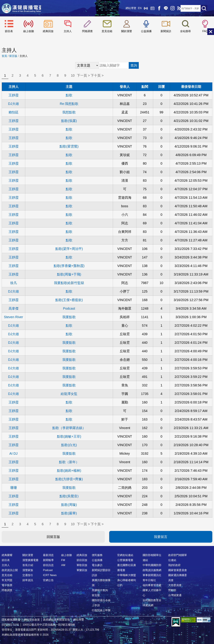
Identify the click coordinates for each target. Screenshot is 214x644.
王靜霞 (14, 95)
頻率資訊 (28, 580)
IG (171, 8)
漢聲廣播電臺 (23, 8)
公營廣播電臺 (125, 560)
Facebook (157, 8)
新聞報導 (48, 560)
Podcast (69, 308)
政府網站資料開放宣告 (57, 620)
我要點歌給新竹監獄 (69, 283)
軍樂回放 (82, 570)
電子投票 (7, 585)
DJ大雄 (13, 104)
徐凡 (14, 283)
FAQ (205, 31)
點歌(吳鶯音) (69, 496)
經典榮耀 (7, 555)
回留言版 (53, 537)
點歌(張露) (69, 121)
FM (63, 560)
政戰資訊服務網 (152, 570)
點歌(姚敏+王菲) (69, 436)
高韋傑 (14, 308)
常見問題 (7, 580)
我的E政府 (174, 565)
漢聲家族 (28, 570)
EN (138, 8)
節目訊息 (48, 565)
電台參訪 (97, 565)
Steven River (13, 317)
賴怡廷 (14, 112)
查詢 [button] (134, 65)
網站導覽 (129, 8)
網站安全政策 (32, 620)
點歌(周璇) (69, 505)
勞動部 (172, 590)
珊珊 (14, 488)
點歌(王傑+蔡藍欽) (69, 300)
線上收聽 (144, 8)
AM (63, 565)
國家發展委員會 (178, 570)
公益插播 (146, 31)
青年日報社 (149, 580)
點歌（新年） (69, 462)
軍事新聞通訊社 (152, 575)
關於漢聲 (127, 31)
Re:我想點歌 (69, 104)
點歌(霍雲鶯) (69, 146)
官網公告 (48, 580)
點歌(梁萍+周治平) (69, 249)
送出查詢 (204, 8)
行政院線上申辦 (101, 610)
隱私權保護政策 (11, 620)
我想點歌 (69, 112)
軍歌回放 (82, 565)
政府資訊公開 (10, 570)
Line (164, 8)
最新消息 (48, 555)
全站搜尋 (185, 31)
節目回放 (82, 560)
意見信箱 (107, 31)
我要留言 (161, 537)
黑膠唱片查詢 (100, 590)
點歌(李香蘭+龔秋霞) (69, 266)
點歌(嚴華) (69, 513)
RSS (177, 8)
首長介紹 (28, 565)
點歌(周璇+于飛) (69, 274)
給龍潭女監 (69, 394)
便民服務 (97, 555)
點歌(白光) (69, 445)
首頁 (4, 56)
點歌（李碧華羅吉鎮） (69, 428)
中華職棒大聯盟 (127, 575)
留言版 (13, 56)
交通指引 (28, 575)
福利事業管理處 (152, 585)
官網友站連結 (125, 555)
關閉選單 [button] (211, 32)
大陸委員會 (175, 585)
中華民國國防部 (152, 565)
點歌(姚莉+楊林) (69, 471)
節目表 (9, 31)
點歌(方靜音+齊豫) (69, 479)
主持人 (68, 31)
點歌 (69, 95)
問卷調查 (87, 31)
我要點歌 (69, 317)
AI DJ (13, 453)
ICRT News (50, 575)
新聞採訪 (166, 31)
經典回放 (150, 8)
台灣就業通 (175, 595)
